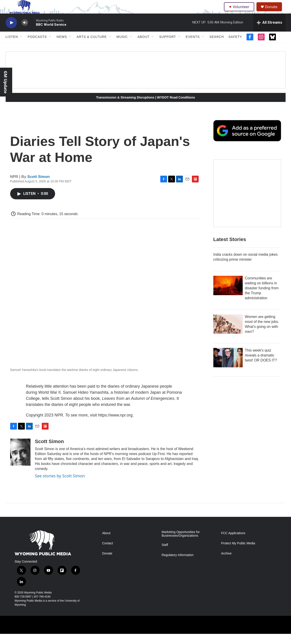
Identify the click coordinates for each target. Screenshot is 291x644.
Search (217, 47)
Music (122, 47)
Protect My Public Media (238, 553)
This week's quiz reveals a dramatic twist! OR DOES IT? (261, 365)
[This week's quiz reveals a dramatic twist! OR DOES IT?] (228, 368)
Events (193, 47)
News (62, 47)
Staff (165, 555)
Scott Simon (38, 187)
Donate (274, 12)
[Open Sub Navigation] (21, 47)
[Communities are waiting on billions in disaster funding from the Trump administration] (228, 296)
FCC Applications (233, 543)
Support (168, 47)
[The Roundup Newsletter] (247, 203)
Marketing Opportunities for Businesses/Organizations (181, 544)
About (143, 47)
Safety (235, 47)
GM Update (6, 82)
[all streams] (269, 33)
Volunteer (240, 12)
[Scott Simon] (20, 462)
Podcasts (37, 47)
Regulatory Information (178, 565)
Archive (226, 564)
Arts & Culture (92, 47)
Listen (12, 47)
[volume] (25, 33)
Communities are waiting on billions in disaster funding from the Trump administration (262, 298)
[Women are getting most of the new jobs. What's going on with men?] (228, 334)
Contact (108, 553)
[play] (11, 33)
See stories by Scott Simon (60, 486)
